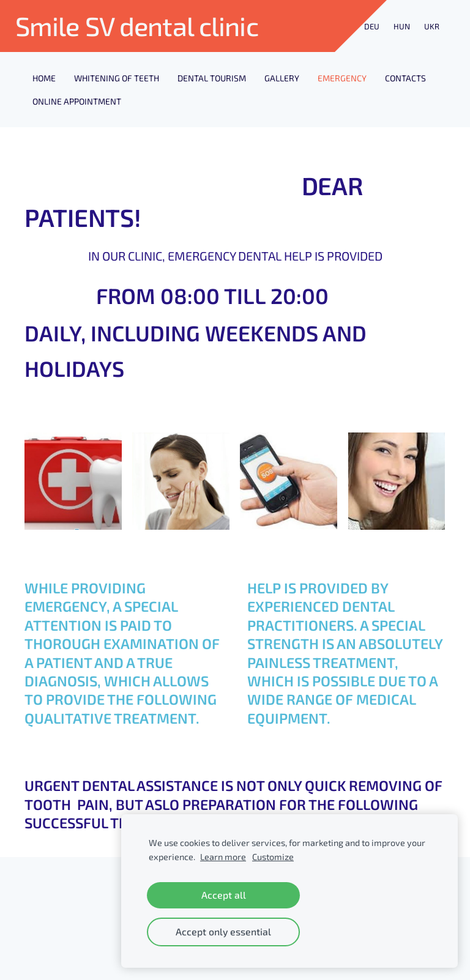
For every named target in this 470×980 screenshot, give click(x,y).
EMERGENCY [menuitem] (342, 78)
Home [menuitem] (44, 78)
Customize (273, 857)
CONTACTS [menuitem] (405, 78)
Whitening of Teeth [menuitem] (117, 78)
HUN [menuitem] (402, 26)
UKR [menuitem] (432, 26)
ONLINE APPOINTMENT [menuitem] (77, 101)
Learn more (223, 857)
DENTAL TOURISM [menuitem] (212, 78)
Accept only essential (223, 931)
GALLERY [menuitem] (282, 78)
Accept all (224, 895)
